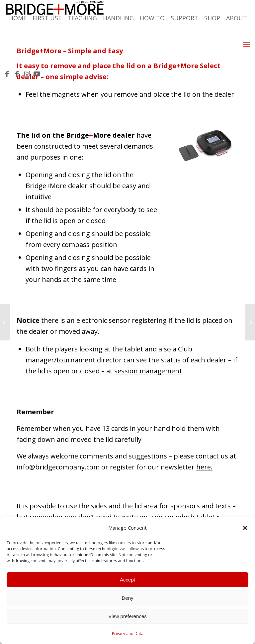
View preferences (127, 616)
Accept (127, 580)
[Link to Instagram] (27, 74)
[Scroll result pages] (5, 322)
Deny (127, 598)
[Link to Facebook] (7, 74)
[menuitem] (177, 44)
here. (204, 467)
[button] (245, 528)
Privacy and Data (128, 634)
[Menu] (247, 44)
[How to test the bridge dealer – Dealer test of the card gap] (250, 322)
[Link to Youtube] (37, 74)
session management (148, 371)
